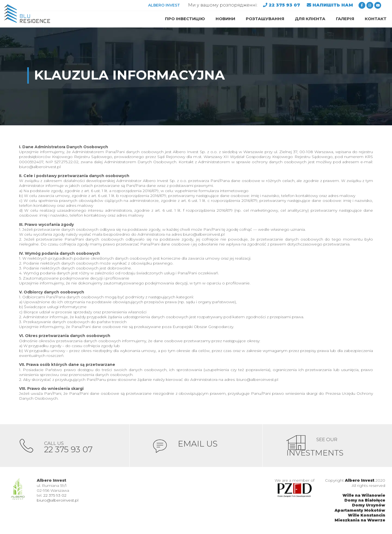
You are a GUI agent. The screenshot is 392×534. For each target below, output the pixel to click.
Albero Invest (360, 481)
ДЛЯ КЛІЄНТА (310, 19)
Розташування (265, 19)
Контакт (376, 19)
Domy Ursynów (369, 506)
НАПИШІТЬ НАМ (333, 5)
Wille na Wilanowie (364, 496)
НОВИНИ (225, 19)
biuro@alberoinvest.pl (58, 501)
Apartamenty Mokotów (360, 511)
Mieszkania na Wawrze (360, 521)
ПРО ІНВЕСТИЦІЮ (185, 19)
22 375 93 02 (55, 496)
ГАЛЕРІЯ (345, 19)
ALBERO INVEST (164, 5)
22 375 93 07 (285, 5)
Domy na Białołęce (365, 501)
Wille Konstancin (367, 516)
